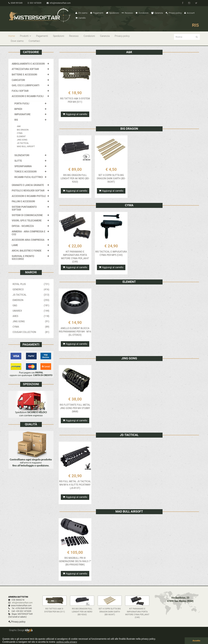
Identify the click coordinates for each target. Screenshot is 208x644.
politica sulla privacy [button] (67, 642)
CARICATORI (18, 80)
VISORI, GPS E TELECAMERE (27, 221)
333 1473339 (35, 3)
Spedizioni (112, 13)
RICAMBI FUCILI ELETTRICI (29, 177)
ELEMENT (21, 136)
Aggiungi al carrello (75, 114)
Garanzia (157, 13)
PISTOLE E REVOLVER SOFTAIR (28, 191)
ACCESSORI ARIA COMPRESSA (28, 240)
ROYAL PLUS (31, 284)
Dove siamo (17, 41)
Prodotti (26, 36)
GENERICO (31, 289)
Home (12, 36)
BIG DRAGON (23, 130)
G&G (31, 305)
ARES (31, 316)
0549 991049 (15, 3)
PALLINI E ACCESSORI (23, 201)
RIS (16, 120)
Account (189, 13)
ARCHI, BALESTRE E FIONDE (27, 251)
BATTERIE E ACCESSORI (25, 75)
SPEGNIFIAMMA (23, 166)
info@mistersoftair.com (59, 3)
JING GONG (22, 140)
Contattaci (34, 41)
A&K (19, 126)
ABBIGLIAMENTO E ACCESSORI (28, 64)
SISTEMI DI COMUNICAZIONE (27, 215)
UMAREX (31, 311)
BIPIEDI (18, 109)
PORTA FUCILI (22, 104)
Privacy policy (174, 13)
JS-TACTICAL (23, 143)
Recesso (127, 13)
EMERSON (31, 300)
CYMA (20, 133)
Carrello (81, 18)
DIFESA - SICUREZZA (23, 226)
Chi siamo (82, 13)
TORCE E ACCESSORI (26, 172)
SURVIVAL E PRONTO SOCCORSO (23, 258)
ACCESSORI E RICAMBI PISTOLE (29, 196)
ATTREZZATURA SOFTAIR (25, 69)
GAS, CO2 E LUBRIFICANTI (26, 85)
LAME (15, 245)
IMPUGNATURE (23, 114)
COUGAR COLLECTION (31, 332)
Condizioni (142, 13)
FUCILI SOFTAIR (20, 91)
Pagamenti (97, 13)
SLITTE (18, 161)
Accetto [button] (196, 641)
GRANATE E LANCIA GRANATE (28, 185)
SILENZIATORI (22, 155)
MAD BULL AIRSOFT (26, 146)
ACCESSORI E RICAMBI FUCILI (28, 96)
